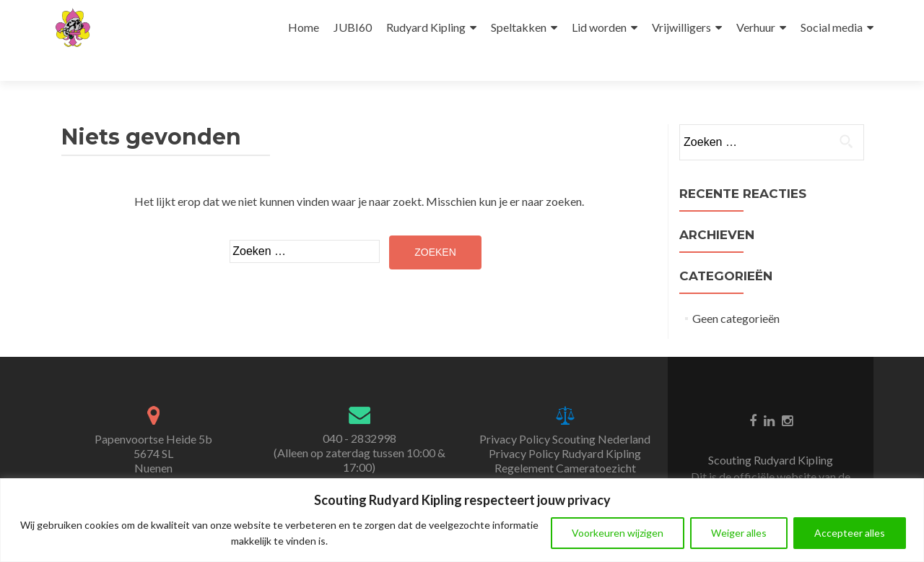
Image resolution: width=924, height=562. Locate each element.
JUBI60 (353, 27)
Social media (832, 27)
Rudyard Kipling (426, 27)
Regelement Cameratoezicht (565, 468)
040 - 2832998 (359, 438)
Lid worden (599, 27)
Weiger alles (739, 533)
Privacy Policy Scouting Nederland (565, 439)
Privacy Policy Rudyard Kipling (565, 453)
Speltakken (519, 27)
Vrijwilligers (681, 27)
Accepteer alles (850, 533)
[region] (462, 520)
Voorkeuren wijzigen (618, 533)
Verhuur (756, 27)
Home (304, 27)
